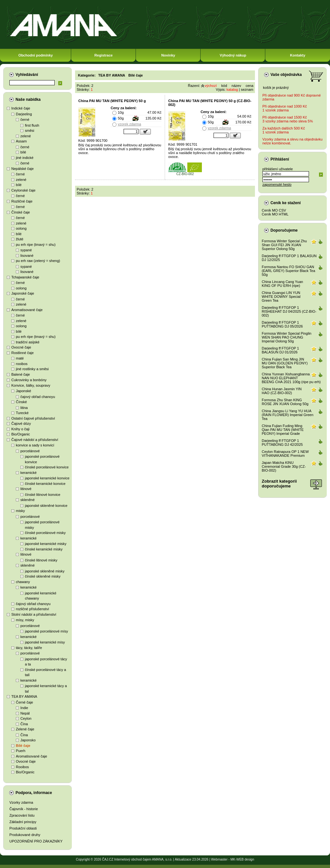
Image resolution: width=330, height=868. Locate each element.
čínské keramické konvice (45, 484)
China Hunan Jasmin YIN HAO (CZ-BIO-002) (282, 391)
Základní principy (23, 822)
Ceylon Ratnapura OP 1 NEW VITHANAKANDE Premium (285, 454)
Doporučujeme (284, 230)
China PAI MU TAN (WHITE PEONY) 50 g (112, 101)
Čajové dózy (21, 424)
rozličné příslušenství (33, 609)
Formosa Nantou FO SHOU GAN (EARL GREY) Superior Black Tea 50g (288, 271)
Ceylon (26, 718)
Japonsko (28, 740)
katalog (232, 89)
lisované (27, 256)
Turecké (22, 413)
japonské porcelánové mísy (46, 631)
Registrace (104, 55)
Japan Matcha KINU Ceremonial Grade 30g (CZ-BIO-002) (284, 466)
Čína (24, 724)
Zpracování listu (22, 815)
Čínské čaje (21, 212)
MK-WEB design (242, 859)
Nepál (25, 713)
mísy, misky (25, 620)
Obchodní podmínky (36, 55)
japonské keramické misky (46, 544)
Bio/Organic (21, 434)
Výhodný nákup (233, 55)
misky (20, 511)
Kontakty (297, 55)
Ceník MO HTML (275, 214)
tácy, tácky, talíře (29, 648)
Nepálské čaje (22, 169)
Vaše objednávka (286, 75)
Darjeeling (24, 114)
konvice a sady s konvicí (35, 445)
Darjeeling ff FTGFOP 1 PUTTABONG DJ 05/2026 (282, 324)
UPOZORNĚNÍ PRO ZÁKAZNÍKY (36, 841)
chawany (23, 582)
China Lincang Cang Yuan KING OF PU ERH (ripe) (282, 284)
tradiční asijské (28, 342)
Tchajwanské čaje (25, 277)
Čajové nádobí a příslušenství (35, 440)
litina (24, 408)
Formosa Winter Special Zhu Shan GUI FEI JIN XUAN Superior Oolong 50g (284, 245)
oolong (21, 228)
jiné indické (25, 158)
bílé (23, 152)
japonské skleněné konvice (46, 506)
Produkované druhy (25, 835)
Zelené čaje (25, 729)
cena (249, 86)
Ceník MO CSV (274, 210)
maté (20, 358)
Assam (21, 141)
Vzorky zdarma (21, 802)
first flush (32, 125)
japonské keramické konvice (47, 478)
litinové (26, 489)
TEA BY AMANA (24, 696)
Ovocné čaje (21, 347)
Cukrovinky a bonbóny (29, 380)
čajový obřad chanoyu (38, 397)
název (236, 86)
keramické (28, 473)
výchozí (211, 86)
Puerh (21, 751)
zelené (26, 136)
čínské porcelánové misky (45, 533)
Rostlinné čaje (22, 353)
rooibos (22, 364)
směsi (30, 131)
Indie (24, 708)
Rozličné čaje (22, 201)
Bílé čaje (23, 746)
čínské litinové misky (41, 560)
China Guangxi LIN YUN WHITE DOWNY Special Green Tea (281, 297)
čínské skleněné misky (43, 576)
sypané (26, 250)
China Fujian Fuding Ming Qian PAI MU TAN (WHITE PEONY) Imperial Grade (283, 430)
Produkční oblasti (23, 828)
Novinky (168, 55)
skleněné (27, 500)
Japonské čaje (23, 293)
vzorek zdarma (129, 124)
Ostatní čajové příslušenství (33, 418)
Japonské (23, 391)
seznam (247, 89)
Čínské (21, 402)
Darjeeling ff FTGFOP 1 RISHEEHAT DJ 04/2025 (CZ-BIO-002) (289, 311)
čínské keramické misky (44, 549)
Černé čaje (24, 702)
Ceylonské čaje (23, 190)
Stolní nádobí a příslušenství (34, 614)
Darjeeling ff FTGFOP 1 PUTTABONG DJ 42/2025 (282, 443)
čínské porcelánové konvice (47, 467)
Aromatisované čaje (27, 310)
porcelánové (30, 451)
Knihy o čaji (20, 429)
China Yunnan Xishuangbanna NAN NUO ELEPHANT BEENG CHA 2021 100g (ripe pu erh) (291, 378)
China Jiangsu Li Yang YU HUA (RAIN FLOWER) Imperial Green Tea (288, 415)
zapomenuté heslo (277, 184)
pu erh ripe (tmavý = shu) (36, 245)
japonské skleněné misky (45, 571)
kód (224, 86)
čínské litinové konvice (43, 495)
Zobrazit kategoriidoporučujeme (279, 484)
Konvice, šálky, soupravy (31, 385)
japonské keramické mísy (45, 642)
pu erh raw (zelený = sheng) (38, 261)
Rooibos (22, 767)
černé (25, 120)
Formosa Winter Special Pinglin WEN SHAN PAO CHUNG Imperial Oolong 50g (286, 337)
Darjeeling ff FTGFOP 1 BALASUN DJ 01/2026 (280, 350)
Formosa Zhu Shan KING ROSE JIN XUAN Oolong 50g (285, 402)
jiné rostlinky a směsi (32, 369)
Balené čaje (21, 374)
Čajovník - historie (24, 809)
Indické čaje (21, 108)
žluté (20, 239)
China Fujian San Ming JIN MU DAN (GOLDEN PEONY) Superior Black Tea (285, 363)
